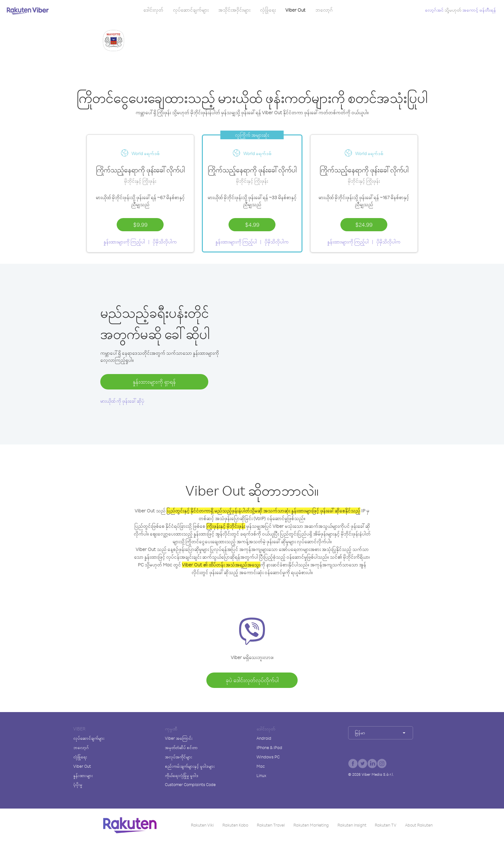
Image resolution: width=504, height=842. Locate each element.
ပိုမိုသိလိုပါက (165, 242)
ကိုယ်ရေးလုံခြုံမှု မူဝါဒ (182, 775)
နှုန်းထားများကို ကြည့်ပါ (124, 242)
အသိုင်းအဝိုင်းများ (234, 10)
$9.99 (140, 224)
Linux (261, 775)
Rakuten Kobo (235, 825)
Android (264, 738)
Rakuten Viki (202, 825)
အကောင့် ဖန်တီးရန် (479, 10)
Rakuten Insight (352, 825)
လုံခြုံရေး (268, 10)
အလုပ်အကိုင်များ (179, 757)
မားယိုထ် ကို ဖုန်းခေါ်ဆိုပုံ (122, 401)
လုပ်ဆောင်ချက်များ (191, 10)
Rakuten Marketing (311, 825)
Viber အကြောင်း (179, 738)
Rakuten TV (386, 825)
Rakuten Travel (271, 825)
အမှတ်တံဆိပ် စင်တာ (181, 747)
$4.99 (252, 224)
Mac (261, 766)
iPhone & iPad (269, 747)
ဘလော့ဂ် (324, 10)
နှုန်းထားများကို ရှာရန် (154, 382)
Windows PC (268, 757)
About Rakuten (419, 825)
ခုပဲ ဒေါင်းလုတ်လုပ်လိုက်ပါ (252, 680)
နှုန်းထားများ (83, 775)
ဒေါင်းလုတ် (153, 10)
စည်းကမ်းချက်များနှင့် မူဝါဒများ (190, 766)
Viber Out (296, 10)
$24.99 (364, 224)
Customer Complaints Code (190, 784)
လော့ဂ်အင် (434, 10)
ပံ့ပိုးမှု (78, 784)
